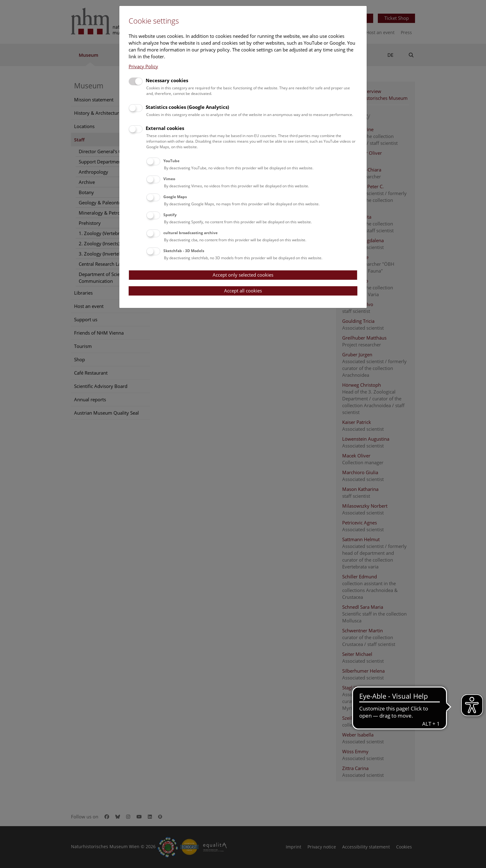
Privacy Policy (143, 66)
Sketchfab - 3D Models (184, 251)
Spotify (170, 215)
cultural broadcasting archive (190, 233)
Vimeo (169, 179)
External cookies (165, 128)
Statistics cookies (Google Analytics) (187, 107)
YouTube (171, 161)
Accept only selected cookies (243, 275)
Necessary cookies (167, 80)
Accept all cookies (243, 291)
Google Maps (175, 197)
